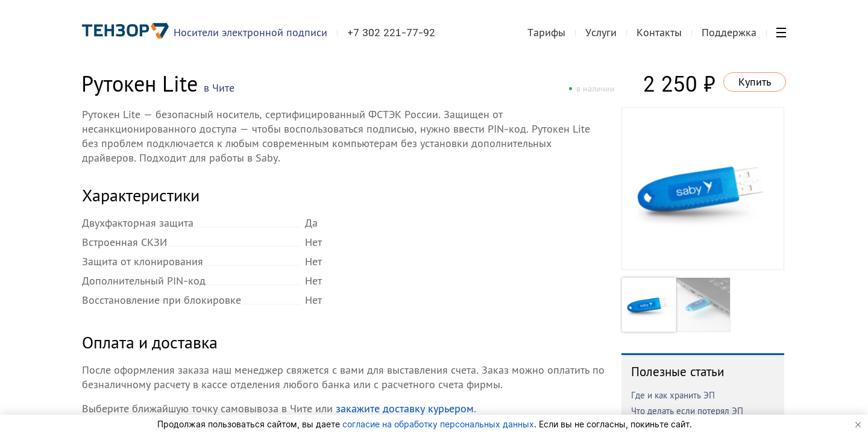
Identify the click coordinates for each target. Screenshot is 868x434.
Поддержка (729, 32)
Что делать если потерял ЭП (687, 411)
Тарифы (546, 32)
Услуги (601, 32)
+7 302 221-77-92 (391, 33)
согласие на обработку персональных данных (438, 424)
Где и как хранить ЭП (673, 395)
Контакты (659, 32)
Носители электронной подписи (250, 32)
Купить (755, 82)
